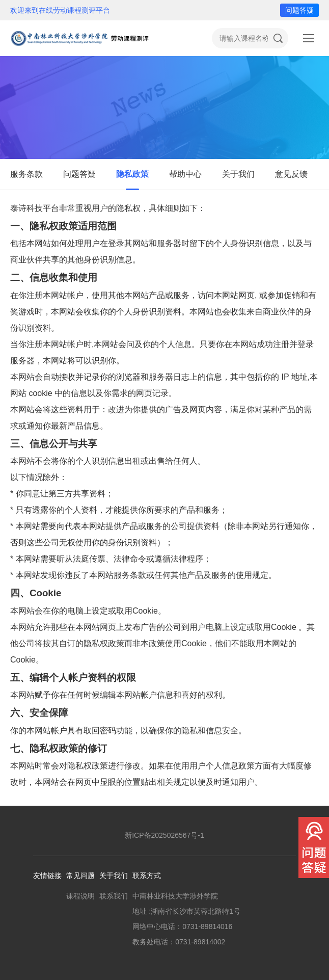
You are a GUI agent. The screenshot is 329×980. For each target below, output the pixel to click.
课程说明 (80, 896)
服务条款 (26, 174)
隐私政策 (132, 174)
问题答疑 (299, 10)
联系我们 (114, 896)
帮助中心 (185, 174)
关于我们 (238, 174)
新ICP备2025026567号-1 (164, 835)
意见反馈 (291, 174)
